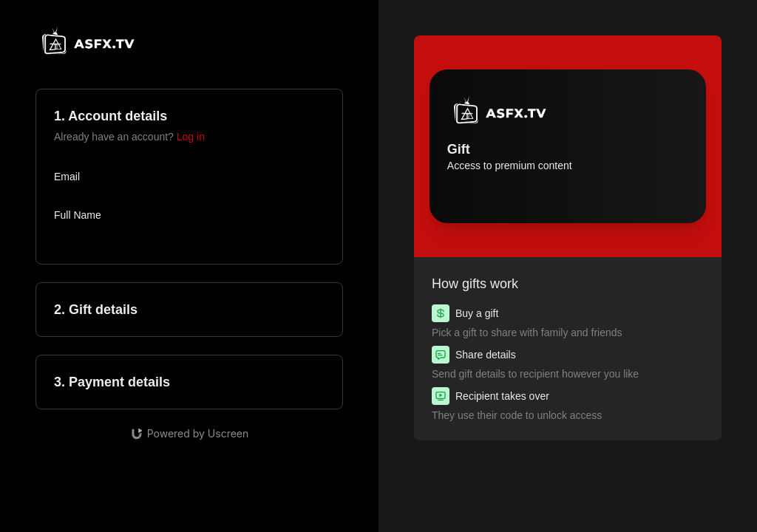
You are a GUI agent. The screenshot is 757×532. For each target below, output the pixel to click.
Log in (191, 137)
